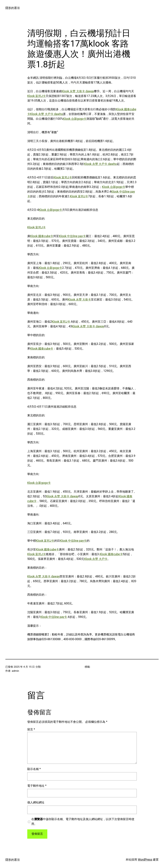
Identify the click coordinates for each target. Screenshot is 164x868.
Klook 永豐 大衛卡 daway (78, 91)
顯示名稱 (34, 769)
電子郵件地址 (37, 786)
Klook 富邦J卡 (36, 96)
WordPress (145, 860)
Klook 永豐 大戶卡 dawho (46, 114)
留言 (31, 729)
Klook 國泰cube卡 (42, 236)
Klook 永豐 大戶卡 (96, 559)
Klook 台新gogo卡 (75, 119)
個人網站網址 (36, 802)
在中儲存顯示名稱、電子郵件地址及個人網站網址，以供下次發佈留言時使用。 (83, 821)
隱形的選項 (13, 8)
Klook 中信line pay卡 (72, 236)
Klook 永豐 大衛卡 (79, 300)
